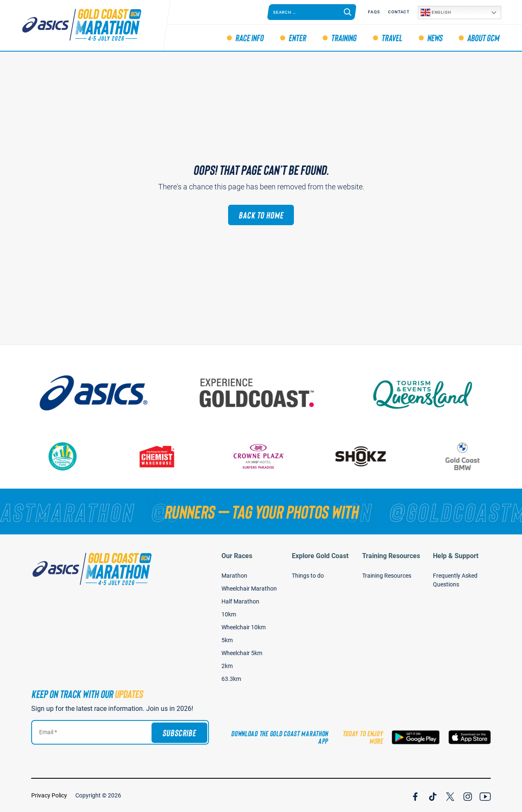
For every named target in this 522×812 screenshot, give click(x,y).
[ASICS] (100, 393)
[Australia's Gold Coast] (265, 393)
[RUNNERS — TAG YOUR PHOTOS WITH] (261, 512)
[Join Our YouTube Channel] (485, 795)
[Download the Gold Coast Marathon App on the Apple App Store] (470, 737)
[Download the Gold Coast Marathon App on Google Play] (416, 737)
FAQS (374, 12)
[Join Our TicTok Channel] (433, 795)
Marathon (234, 576)
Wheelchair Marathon (249, 589)
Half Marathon (240, 601)
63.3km (231, 679)
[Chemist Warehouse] (162, 456)
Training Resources (391, 556)
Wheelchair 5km (242, 653)
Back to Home (261, 215)
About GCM (483, 37)
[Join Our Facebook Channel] (415, 795)
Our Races (237, 556)
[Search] (348, 12)
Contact (399, 12)
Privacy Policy (49, 795)
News (435, 37)
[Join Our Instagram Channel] (468, 795)
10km (229, 614)
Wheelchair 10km (244, 627)
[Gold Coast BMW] (467, 456)
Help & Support (456, 556)
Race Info (249, 37)
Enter (297, 37)
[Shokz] (365, 456)
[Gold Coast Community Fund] (67, 456)
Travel (392, 37)
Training (344, 37)
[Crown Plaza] (263, 456)
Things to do (308, 576)
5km (227, 640)
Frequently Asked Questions (455, 580)
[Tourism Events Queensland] (429, 393)
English (436, 12)
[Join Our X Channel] (450, 795)
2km (227, 666)
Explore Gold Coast (320, 556)
